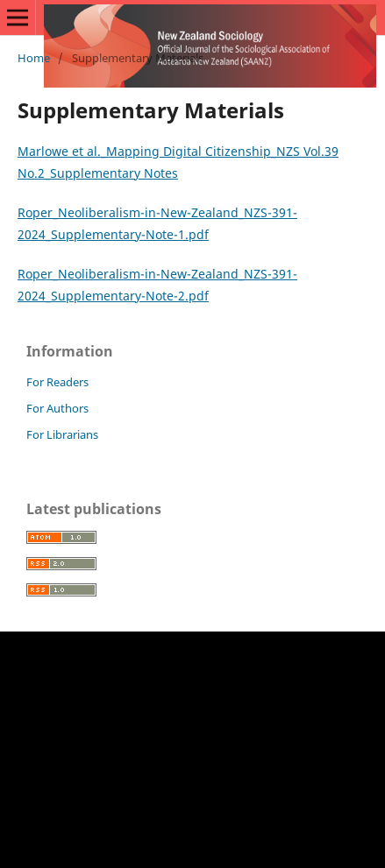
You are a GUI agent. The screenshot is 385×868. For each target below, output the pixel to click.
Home (34, 58)
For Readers (57, 382)
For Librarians (62, 434)
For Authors (57, 408)
